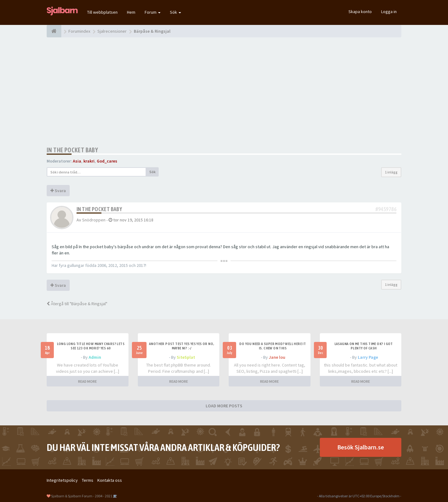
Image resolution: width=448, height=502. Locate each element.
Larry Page (368, 357)
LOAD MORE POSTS (224, 406)
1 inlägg (391, 172)
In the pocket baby (72, 150)
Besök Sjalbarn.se (361, 447)
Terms (88, 480)
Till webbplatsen (102, 12)
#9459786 (386, 209)
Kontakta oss (110, 480)
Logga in (389, 12)
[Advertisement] (224, 92)
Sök (175, 12)
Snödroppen (94, 220)
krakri (89, 161)
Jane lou (277, 357)
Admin (95, 357)
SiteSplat (186, 357)
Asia (77, 161)
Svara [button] (58, 191)
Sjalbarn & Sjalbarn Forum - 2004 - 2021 (82, 496)
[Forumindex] (54, 31)
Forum (153, 12)
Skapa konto (360, 12)
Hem (131, 12)
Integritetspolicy (62, 480)
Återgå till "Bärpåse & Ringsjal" (77, 304)
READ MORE (87, 381)
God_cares (107, 161)
